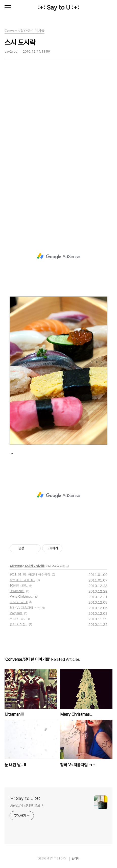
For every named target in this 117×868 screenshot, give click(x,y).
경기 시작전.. (18, 624)
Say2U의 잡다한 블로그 (26, 805)
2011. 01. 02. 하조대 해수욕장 (30, 574)
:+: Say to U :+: (58, 7)
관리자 (76, 858)
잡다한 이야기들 (34, 566)
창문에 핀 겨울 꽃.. (22, 580)
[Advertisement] (58, 150)
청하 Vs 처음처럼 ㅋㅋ (25, 608)
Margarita (16, 613)
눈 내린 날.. (17, 619)
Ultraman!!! (17, 591)
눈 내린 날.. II (19, 602)
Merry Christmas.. (22, 597)
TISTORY (60, 858)
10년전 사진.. (19, 586)
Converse (16, 566)
